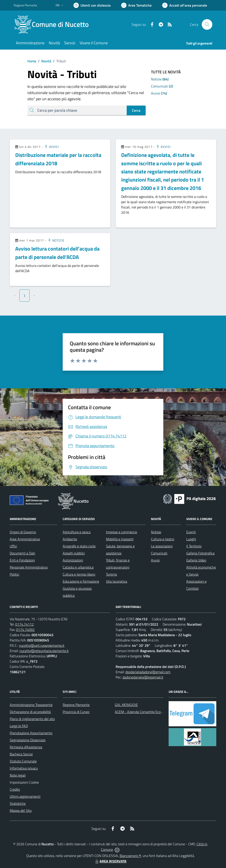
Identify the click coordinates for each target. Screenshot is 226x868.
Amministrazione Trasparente (31, 705)
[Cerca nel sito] (207, 24)
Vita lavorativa (117, 581)
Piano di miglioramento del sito (32, 719)
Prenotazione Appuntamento (31, 733)
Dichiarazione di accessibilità (30, 712)
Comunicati (159, 553)
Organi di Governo (23, 532)
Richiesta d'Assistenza (26, 747)
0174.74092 (25, 630)
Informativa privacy (24, 768)
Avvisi (52, 147)
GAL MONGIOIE (126, 705)
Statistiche (18, 803)
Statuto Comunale (23, 761)
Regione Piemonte (76, 705)
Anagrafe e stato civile (79, 546)
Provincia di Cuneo (76, 712)
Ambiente (70, 539)
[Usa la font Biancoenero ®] (92, 5)
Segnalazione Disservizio (28, 740)
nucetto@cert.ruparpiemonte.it (42, 645)
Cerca (136, 110)
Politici (14, 574)
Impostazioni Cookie (24, 782)
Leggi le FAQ (19, 726)
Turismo (111, 574)
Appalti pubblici (74, 553)
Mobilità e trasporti (120, 539)
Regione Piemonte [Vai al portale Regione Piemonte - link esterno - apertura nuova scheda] (25, 5)
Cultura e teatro (163, 539)
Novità (44, 61)
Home (32, 61)
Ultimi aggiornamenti (25, 796)
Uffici (13, 546)
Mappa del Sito (21, 810)
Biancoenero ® (130, 856)
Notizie (56, 240)
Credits (15, 789)
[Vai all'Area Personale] (185, 5)
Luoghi (191, 539)
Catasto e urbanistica (78, 567)
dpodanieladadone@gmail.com (148, 672)
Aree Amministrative (25, 539)
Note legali (18, 775)
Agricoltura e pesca (77, 532)
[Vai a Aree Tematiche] (136, 5)
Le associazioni (162, 546)
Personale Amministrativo (29, 567)
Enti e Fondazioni (22, 560)
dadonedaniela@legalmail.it (143, 677)
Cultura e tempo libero (79, 574)
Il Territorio (194, 546)
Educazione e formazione (81, 581)
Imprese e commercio (121, 532)
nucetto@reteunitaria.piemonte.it (44, 651)
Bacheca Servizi (21, 754)
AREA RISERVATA (110, 861)
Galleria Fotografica (200, 553)
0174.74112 (24, 624)
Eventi (191, 532)
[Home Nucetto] (54, 24)
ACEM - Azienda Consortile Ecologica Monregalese (152, 712)
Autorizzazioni (73, 560)
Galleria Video (196, 560)
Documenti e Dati (22, 553)
